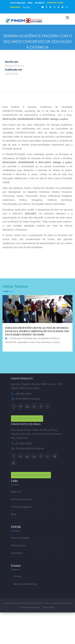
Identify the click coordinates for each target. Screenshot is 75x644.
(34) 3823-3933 (24, 444)
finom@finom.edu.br (28, 399)
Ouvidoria (40, 3)
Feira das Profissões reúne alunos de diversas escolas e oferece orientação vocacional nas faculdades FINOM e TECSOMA (37, 331)
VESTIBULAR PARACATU (27, 419)
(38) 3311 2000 (23, 394)
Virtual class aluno (22, 499)
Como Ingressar (18, 3)
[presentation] (3, 322)
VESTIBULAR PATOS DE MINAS (31, 475)
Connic (18, 577)
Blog (30, 3)
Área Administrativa (30, 607)
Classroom (15, 7)
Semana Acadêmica (25, 584)
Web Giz (16, 492)
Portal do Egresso (21, 507)
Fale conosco (19, 545)
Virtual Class (48, 607)
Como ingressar (20, 538)
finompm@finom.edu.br (30, 448)
